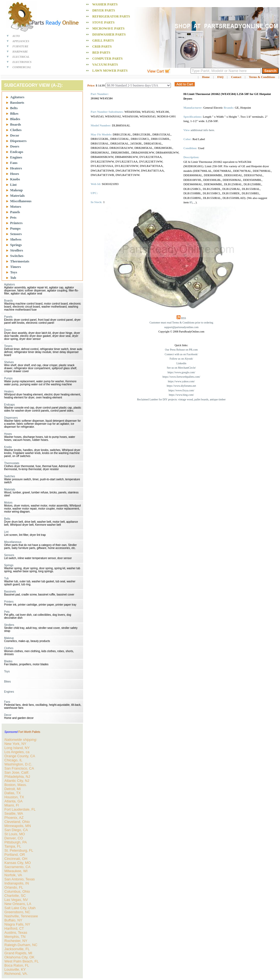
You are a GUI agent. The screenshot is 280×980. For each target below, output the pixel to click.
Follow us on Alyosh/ (181, 359)
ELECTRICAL (21, 57)
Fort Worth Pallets (29, 732)
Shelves (16, 239)
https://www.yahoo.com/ (181, 381)
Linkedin (181, 363)
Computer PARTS (107, 59)
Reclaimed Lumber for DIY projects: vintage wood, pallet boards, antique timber (181, 399)
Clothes (16, 130)
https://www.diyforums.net (181, 386)
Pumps (15, 228)
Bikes (14, 113)
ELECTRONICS (22, 62)
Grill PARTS (103, 41)
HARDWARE (20, 52)
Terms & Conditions (262, 77)
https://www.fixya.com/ (181, 390)
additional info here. (203, 130)
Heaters (16, 168)
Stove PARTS (103, 22)
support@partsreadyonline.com (181, 327)
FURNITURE (21, 46)
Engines (16, 157)
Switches (17, 256)
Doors (15, 146)
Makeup (16, 190)
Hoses (15, 174)
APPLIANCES (21, 41)
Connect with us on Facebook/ (181, 354)
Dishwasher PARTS (109, 34)
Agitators (17, 97)
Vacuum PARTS (105, 65)
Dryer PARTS (103, 10)
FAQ (220, 77)
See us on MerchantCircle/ (181, 368)
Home (206, 77)
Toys (14, 272)
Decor (15, 135)
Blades (15, 119)
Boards (16, 124)
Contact (236, 77)
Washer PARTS (105, 4)
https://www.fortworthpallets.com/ (181, 377)
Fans (14, 163)
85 (191, 202)
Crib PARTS (102, 47)
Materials (17, 196)
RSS (184, 318)
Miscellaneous (21, 201)
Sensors (16, 234)
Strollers (17, 250)
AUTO (16, 36)
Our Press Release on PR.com (181, 350)
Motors (16, 206)
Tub (13, 278)
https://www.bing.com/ (181, 395)
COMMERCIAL (22, 67)
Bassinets (17, 102)
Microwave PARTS (108, 28)
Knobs (15, 179)
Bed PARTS (101, 53)
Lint (13, 185)
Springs (16, 245)
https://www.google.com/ (181, 372)
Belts (14, 108)
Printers (16, 223)
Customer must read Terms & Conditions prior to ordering (181, 323)
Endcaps (17, 152)
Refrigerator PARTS (111, 16)
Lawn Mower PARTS (110, 71)
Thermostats (20, 261)
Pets (13, 217)
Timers (15, 267)
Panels (15, 212)
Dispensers (18, 141)
